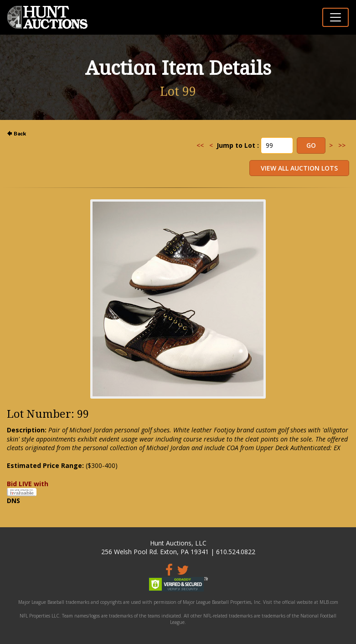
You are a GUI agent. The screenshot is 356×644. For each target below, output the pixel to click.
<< (200, 145)
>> (342, 145)
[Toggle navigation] (335, 17)
